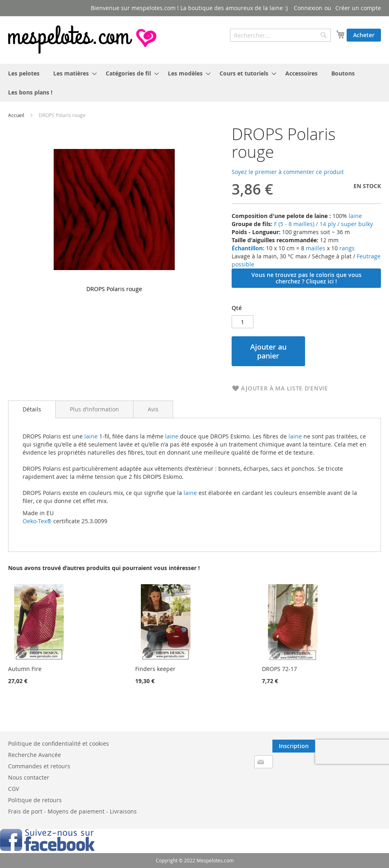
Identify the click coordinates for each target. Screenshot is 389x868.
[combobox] (280, 35)
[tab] (32, 409)
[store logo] (83, 40)
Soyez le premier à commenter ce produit (288, 172)
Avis (153, 409)
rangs (346, 248)
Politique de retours (35, 800)
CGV (14, 789)
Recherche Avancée (35, 755)
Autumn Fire (25, 669)
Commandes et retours (39, 766)
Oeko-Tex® (37, 521)
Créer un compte (358, 8)
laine (354, 216)
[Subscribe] (294, 746)
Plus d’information (94, 409)
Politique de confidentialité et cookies (59, 743)
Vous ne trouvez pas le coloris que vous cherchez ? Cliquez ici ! (306, 278)
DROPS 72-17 (279, 669)
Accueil (16, 115)
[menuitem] (24, 73)
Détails (32, 409)
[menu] (194, 83)
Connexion (308, 8)
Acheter (364, 35)
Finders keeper (155, 669)
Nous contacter (29, 777)
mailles (315, 248)
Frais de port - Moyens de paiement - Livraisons (72, 811)
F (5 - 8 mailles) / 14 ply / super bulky (323, 224)
